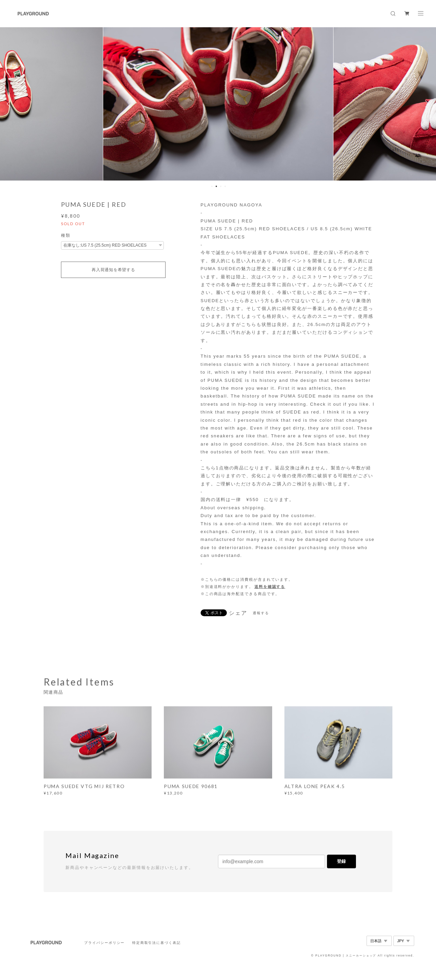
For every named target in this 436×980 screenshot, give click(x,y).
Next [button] (426, 104)
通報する (261, 613)
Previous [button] (10, 104)
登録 (341, 861)
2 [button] (216, 186)
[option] (218, 104)
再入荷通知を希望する (113, 270)
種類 (66, 235)
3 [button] (221, 186)
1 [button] (212, 186)
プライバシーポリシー (104, 943)
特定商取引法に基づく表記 (157, 943)
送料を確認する (270, 587)
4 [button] (225, 186)
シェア (238, 613)
